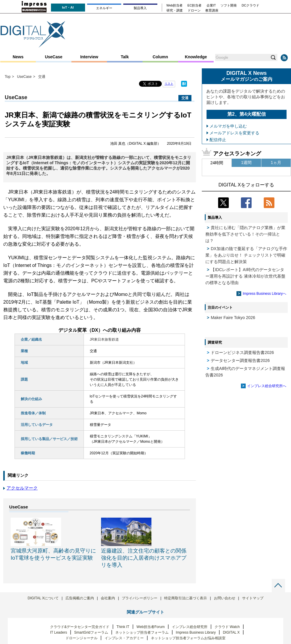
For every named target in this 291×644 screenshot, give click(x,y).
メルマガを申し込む (228, 126)
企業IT (211, 5)
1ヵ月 (276, 162)
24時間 (217, 163)
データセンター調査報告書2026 (240, 360)
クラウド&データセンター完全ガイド (80, 627)
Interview (89, 57)
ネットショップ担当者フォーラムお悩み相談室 (188, 638)
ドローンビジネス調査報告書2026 (242, 352)
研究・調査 (175, 11)
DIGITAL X (231, 632)
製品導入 (140, 8)
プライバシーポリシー (140, 598)
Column (160, 57)
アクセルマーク (22, 488)
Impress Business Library (196, 632)
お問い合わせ (225, 598)
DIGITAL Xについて (43, 598)
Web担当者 (175, 5)
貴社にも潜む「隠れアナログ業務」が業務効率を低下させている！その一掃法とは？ (245, 234)
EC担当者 (195, 5)
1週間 (247, 162)
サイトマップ (253, 598)
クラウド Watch (227, 627)
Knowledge (196, 57)
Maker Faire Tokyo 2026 (233, 318)
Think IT (123, 627)
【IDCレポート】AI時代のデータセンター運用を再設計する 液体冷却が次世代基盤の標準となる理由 (245, 276)
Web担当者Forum (151, 627)
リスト (169, 84)
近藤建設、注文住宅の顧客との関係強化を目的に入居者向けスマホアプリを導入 (144, 558)
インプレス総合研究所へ (267, 386)
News (18, 57)
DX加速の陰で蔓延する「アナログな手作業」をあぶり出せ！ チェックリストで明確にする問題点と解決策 (246, 255)
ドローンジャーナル (81, 638)
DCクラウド (250, 5)
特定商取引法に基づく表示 (186, 598)
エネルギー (104, 8)
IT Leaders (59, 632)
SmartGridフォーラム (91, 632)
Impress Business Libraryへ (264, 294)
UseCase (53, 57)
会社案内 (108, 598)
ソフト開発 (229, 5)
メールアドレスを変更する (234, 133)
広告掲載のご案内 (80, 598)
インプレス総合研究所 (190, 627)
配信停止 (218, 140)
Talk (125, 57)
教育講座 (212, 11)
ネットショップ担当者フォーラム (142, 632)
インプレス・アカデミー (124, 638)
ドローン (194, 11)
